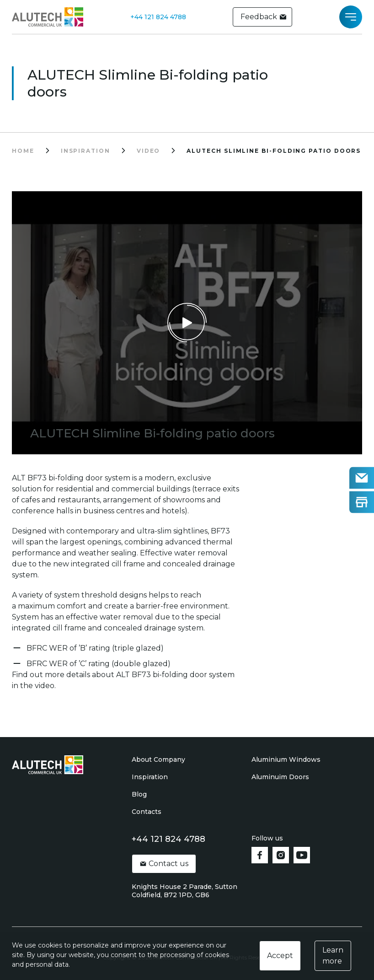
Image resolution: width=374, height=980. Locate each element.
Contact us (164, 864)
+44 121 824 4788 (158, 17)
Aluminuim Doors (280, 777)
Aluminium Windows (286, 759)
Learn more (333, 956)
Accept (280, 956)
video (149, 151)
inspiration (85, 151)
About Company (158, 759)
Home (23, 151)
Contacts (147, 812)
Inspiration (150, 777)
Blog (139, 794)
